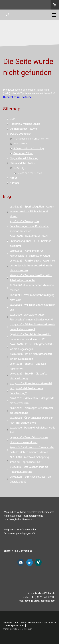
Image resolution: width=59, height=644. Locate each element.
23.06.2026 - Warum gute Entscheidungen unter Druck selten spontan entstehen (29, 226)
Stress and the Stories (22, 163)
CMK (12, 119)
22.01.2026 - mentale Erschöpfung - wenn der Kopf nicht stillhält (30, 460)
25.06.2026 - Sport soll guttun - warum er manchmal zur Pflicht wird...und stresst (32, 212)
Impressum (8, 622)
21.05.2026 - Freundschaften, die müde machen (32, 288)
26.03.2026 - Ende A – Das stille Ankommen (28, 366)
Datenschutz (25, 622)
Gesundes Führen (23, 153)
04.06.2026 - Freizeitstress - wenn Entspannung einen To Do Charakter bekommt (30, 241)
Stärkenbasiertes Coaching (29, 148)
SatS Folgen (20, 168)
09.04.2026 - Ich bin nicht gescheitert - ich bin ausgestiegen (32, 347)
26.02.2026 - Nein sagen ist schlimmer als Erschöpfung (31, 410)
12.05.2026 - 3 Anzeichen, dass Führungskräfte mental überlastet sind (31, 317)
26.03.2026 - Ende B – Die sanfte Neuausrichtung (28, 376)
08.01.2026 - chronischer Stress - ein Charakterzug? (30, 479)
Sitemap (52, 622)
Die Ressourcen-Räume (23, 129)
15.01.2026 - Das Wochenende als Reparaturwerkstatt (29, 469)
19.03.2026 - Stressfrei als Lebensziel (31, 383)
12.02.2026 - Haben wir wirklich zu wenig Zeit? (33, 430)
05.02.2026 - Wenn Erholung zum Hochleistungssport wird (29, 440)
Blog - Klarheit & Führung (24, 158)
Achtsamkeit (21, 144)
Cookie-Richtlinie (40, 622)
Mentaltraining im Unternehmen (31, 139)
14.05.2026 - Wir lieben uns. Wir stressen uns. (32, 307)
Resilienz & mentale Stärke (25, 124)
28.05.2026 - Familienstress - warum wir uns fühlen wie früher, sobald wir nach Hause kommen (32, 266)
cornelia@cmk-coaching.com (40, 601)
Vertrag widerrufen (15, 626)
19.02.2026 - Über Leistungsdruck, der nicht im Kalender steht (31, 420)
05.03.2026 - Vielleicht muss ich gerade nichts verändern (32, 401)
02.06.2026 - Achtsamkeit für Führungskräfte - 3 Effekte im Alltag (30, 253)
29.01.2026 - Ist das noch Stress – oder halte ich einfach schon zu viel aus (32, 450)
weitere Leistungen (20, 134)
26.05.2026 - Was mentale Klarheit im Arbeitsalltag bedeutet (31, 278)
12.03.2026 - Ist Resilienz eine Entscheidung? (26, 391)
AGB (16, 622)
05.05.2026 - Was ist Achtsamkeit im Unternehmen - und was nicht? (30, 337)
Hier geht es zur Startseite (17, 97)
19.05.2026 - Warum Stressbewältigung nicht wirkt (32, 298)
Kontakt (14, 183)
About (13, 178)
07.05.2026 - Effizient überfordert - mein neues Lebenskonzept (32, 327)
